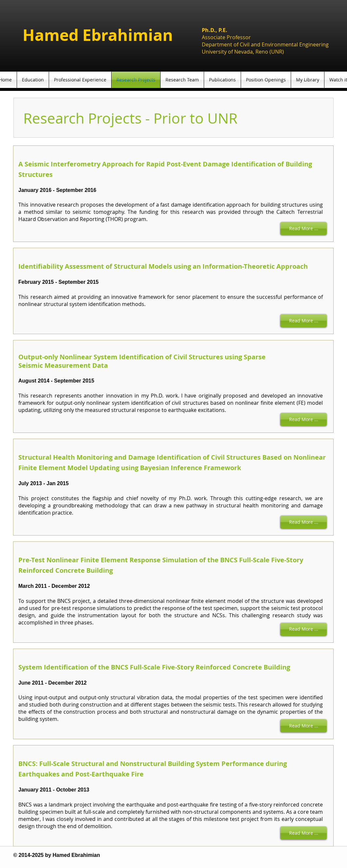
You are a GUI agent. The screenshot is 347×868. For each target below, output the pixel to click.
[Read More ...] (304, 229)
